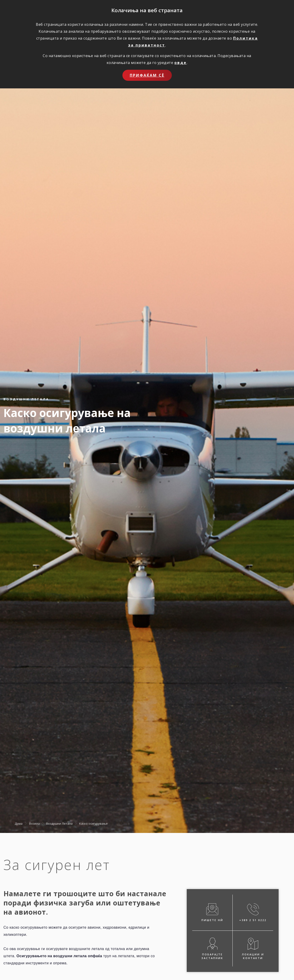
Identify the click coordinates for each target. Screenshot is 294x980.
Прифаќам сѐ (147, 75)
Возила (34, 823)
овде (181, 63)
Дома (19, 823)
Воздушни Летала (59, 823)
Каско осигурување (93, 823)
